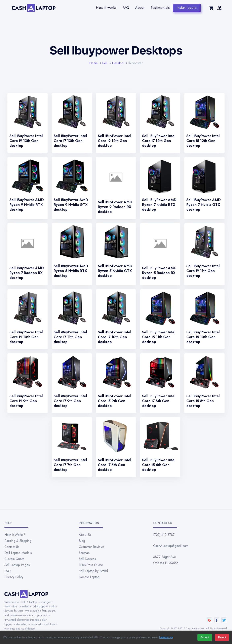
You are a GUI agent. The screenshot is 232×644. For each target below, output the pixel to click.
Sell (105, 63)
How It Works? (15, 535)
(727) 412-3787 (164, 535)
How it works (106, 8)
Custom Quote (14, 559)
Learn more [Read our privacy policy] (166, 637)
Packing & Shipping (18, 541)
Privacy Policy (14, 577)
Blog (82, 541)
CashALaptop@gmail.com (171, 546)
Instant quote (187, 8)
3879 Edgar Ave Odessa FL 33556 (166, 560)
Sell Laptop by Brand (93, 571)
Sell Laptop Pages (17, 565)
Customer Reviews (92, 547)
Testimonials (160, 8)
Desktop (118, 63)
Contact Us (12, 547)
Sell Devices (87, 559)
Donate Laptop (89, 577)
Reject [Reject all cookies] (222, 637)
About (140, 8)
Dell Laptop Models (18, 553)
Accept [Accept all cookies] (205, 637)
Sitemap (84, 553)
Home (93, 63)
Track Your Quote (91, 565)
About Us (85, 535)
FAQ (126, 8)
